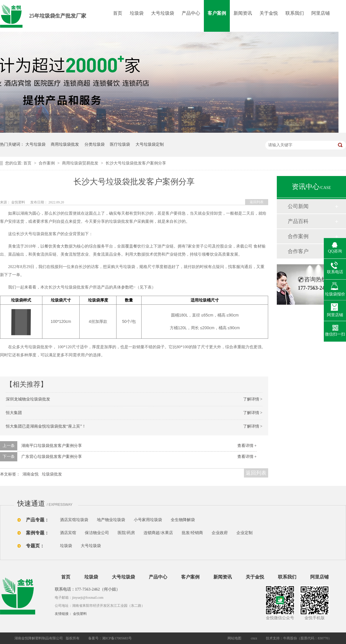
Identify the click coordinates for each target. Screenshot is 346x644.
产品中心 (191, 13)
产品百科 (298, 221)
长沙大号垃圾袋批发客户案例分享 (136, 163)
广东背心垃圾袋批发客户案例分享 (52, 457)
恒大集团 (14, 413)
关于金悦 (269, 13)
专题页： (35, 546)
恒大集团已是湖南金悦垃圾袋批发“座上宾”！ (46, 426)
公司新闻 (298, 206)
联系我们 (295, 13)
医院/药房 (126, 533)
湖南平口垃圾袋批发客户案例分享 (52, 446)
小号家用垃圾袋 (148, 520)
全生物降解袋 (183, 520)
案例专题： (37, 533)
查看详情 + (247, 446)
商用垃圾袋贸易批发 (81, 163)
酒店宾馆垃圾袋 (74, 520)
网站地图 (234, 638)
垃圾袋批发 (52, 474)
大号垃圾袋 (163, 13)
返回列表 (257, 202)
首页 (118, 13)
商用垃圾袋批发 (65, 144)
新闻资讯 (243, 13)
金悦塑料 (80, 614)
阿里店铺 (321, 13)
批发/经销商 (192, 533)
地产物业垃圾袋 (111, 520)
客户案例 (217, 13)
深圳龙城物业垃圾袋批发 (28, 399)
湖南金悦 (31, 474)
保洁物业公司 (97, 533)
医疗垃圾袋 (120, 144)
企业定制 (245, 533)
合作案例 (47, 163)
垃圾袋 (137, 13)
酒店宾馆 (68, 533)
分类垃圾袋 (95, 144)
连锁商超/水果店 (158, 533)
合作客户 (298, 251)
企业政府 (220, 533)
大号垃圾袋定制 (150, 144)
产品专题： (37, 520)
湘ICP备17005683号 (117, 638)
